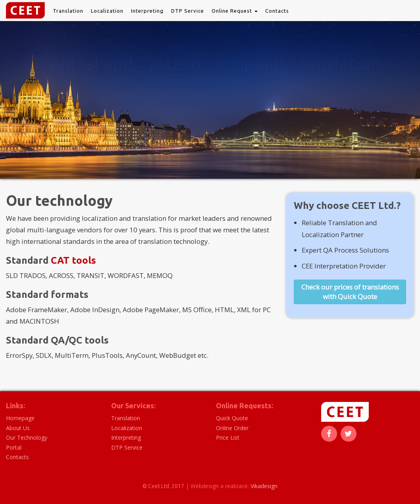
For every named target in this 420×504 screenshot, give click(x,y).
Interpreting (147, 11)
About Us (18, 428)
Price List (228, 437)
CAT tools (73, 260)
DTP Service (188, 11)
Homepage (20, 418)
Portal (14, 447)
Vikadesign (264, 486)
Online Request (235, 11)
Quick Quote (232, 418)
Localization (107, 11)
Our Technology (27, 437)
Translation (68, 11)
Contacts (277, 11)
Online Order (232, 428)
